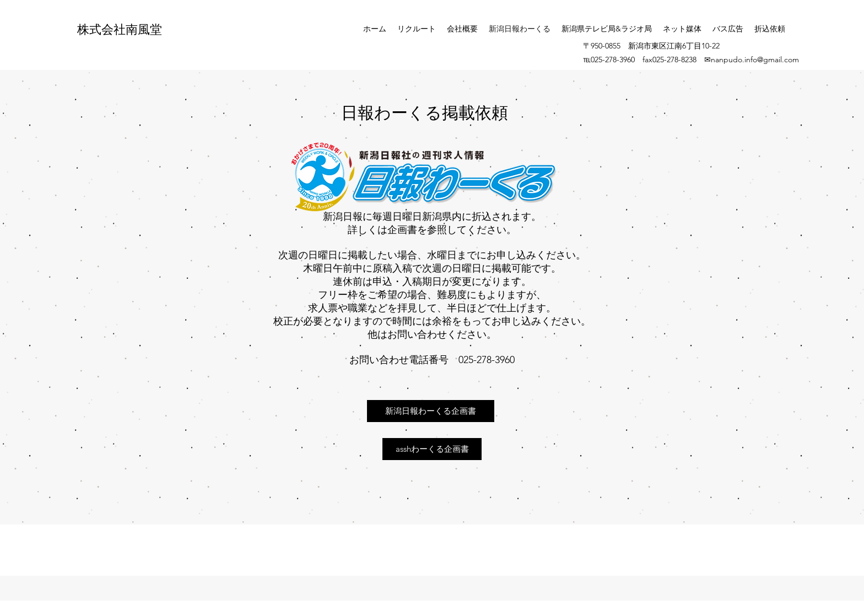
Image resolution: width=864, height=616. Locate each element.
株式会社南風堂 (120, 28)
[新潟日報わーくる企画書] (431, 411)
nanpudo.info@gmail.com (755, 60)
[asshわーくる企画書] (432, 449)
